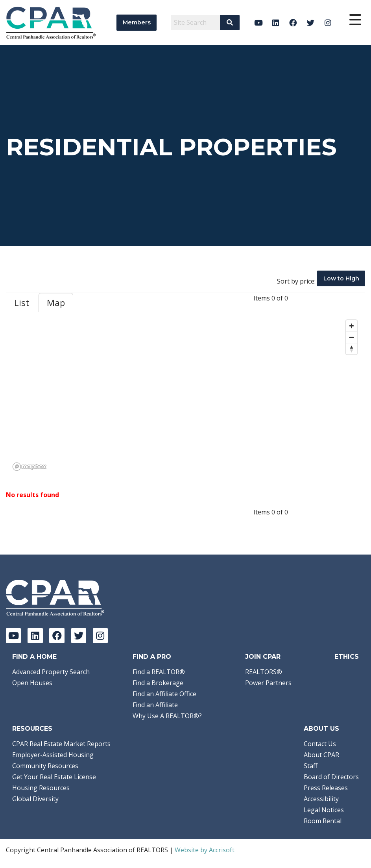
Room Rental (323, 821)
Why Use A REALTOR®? (167, 716)
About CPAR (321, 755)
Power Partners (268, 683)
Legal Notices (324, 810)
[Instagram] (328, 23)
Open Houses (32, 683)
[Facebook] (293, 23)
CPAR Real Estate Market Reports (61, 744)
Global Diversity (35, 799)
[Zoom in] (352, 326)
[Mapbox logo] (30, 467)
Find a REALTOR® (159, 672)
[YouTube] (258, 23)
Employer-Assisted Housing (53, 755)
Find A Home (34, 657)
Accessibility (321, 799)
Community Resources (45, 766)
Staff (311, 766)
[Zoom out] (352, 337)
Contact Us (320, 744)
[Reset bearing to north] (352, 349)
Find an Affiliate (155, 705)
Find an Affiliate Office (164, 694)
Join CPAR (263, 657)
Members (137, 22)
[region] (185, 395)
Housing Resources (41, 788)
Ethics (347, 657)
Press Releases (326, 788)
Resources (32, 729)
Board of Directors (331, 777)
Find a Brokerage (158, 683)
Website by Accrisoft (205, 850)
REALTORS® (264, 672)
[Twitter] (311, 23)
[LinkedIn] (276, 23)
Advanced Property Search (51, 672)
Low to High (341, 278)
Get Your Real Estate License (54, 777)
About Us (321, 729)
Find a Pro (152, 657)
